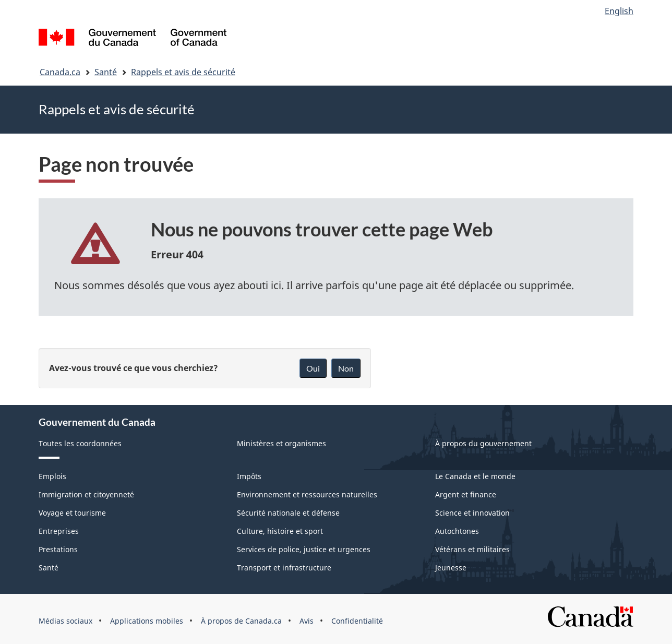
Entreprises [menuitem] (59, 531)
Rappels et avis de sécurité (183, 72)
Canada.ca (60, 72)
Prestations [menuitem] (58, 549)
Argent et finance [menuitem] (466, 494)
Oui (313, 368)
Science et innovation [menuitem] (472, 513)
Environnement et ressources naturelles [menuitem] (307, 494)
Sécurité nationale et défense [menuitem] (288, 513)
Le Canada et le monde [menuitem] (475, 476)
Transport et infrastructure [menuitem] (284, 568)
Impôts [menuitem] (249, 476)
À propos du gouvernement (483, 443)
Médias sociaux (65, 621)
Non (346, 368)
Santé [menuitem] (49, 568)
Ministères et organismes (281, 443)
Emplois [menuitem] (52, 476)
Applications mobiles (147, 621)
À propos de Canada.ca (241, 621)
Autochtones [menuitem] (457, 531)
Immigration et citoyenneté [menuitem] (86, 494)
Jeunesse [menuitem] (451, 568)
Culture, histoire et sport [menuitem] (280, 531)
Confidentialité (357, 621)
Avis (307, 621)
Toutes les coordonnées (80, 443)
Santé (106, 72)
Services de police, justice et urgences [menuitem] (304, 549)
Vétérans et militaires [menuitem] (472, 549)
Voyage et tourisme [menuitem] (72, 513)
